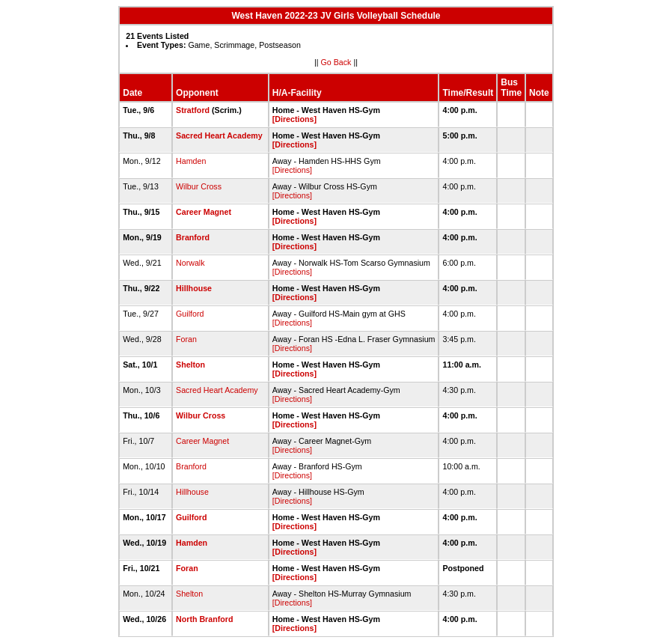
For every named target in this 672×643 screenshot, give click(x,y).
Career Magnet (204, 212)
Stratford (193, 110)
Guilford (190, 314)
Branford (193, 237)
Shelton (190, 365)
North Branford (204, 619)
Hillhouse (194, 288)
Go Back (336, 62)
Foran (186, 339)
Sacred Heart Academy (219, 135)
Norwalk (190, 263)
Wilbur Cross (199, 186)
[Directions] (294, 119)
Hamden (191, 161)
